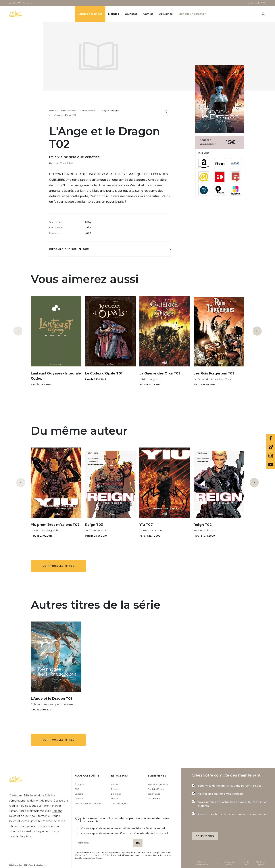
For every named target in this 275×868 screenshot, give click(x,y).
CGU (216, 863)
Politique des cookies (229, 863)
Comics (148, 14)
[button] (257, 331)
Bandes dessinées (90, 14)
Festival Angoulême (158, 784)
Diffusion (116, 784)
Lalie (88, 227)
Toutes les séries (88, 111)
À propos (79, 784)
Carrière (79, 794)
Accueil (52, 111)
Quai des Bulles (156, 789)
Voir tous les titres (58, 566)
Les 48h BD (154, 799)
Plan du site (245, 863)
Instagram (271, 456)
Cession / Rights (119, 803)
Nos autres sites (23, 3)
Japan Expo (154, 794)
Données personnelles (202, 863)
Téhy (88, 222)
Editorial (116, 789)
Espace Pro (258, 3)
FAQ (77, 789)
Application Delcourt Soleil (88, 803)
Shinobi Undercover (192, 14)
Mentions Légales (260, 863)
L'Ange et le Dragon (110, 111)
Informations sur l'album (110, 249)
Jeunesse (131, 14)
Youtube (271, 465)
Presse (114, 799)
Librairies (116, 794)
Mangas (114, 14)
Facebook (271, 438)
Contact (79, 799)
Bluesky (271, 447)
